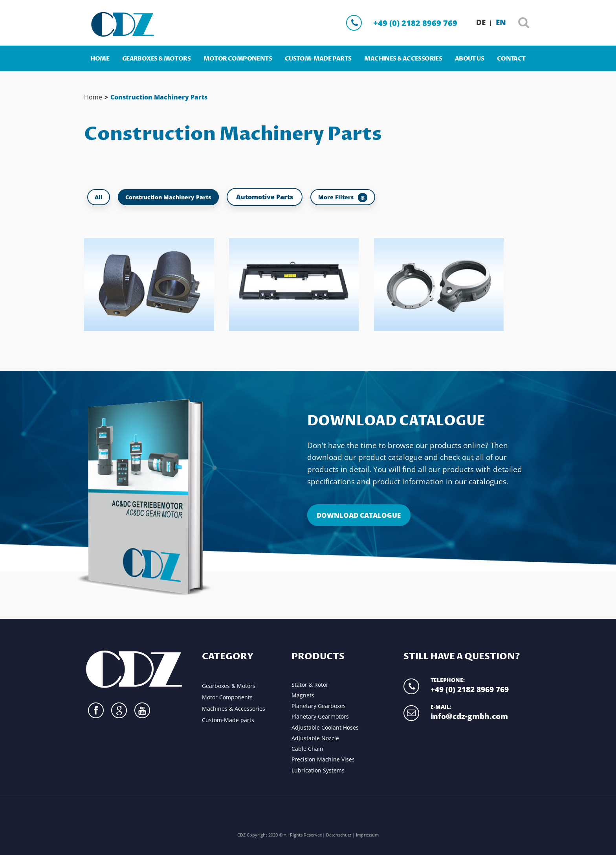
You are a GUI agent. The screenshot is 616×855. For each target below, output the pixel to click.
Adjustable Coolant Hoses (325, 727)
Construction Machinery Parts (159, 97)
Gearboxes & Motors (156, 59)
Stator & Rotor (310, 685)
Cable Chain (307, 749)
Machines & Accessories (403, 59)
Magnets (303, 695)
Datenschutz (339, 834)
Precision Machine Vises (323, 759)
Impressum (367, 834)
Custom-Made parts (318, 59)
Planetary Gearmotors (320, 716)
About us (469, 59)
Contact (511, 59)
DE (481, 22)
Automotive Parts (284, 197)
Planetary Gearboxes (319, 706)
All (101, 197)
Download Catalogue (396, 421)
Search (524, 24)
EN (501, 22)
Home (100, 59)
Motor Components (238, 59)
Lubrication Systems (318, 770)
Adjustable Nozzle (315, 738)
